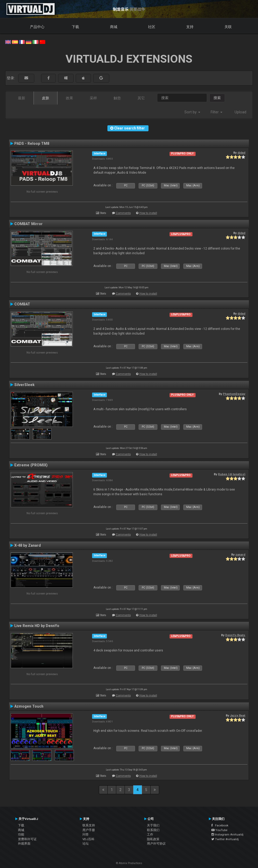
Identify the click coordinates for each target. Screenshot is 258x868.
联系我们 (153, 830)
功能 (21, 834)
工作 (150, 834)
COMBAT (22, 304)
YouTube (219, 830)
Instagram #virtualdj (227, 834)
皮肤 (46, 98)
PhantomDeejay (234, 394)
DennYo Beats (235, 635)
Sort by (192, 112)
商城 (114, 27)
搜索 (217, 98)
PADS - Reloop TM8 (32, 143)
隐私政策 (153, 839)
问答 (86, 834)
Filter (217, 112)
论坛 (86, 844)
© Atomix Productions (129, 863)
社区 (152, 27)
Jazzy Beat (238, 715)
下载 (75, 27)
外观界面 (24, 844)
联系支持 (89, 825)
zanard (240, 554)
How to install (148, 213)
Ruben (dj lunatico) (232, 474)
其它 (141, 98)
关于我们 (153, 825)
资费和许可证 (27, 839)
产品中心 (37, 27)
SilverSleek (24, 385)
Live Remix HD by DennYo (37, 626)
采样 (93, 98)
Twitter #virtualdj (225, 839)
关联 (228, 27)
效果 (69, 98)
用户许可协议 (156, 844)
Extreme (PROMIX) (31, 465)
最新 (22, 98)
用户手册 (89, 830)
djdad (241, 153)
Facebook (220, 825)
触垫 (117, 98)
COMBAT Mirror (28, 224)
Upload (240, 112)
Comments (123, 213)
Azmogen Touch (29, 706)
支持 (190, 27)
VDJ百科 (88, 839)
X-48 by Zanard (28, 545)
